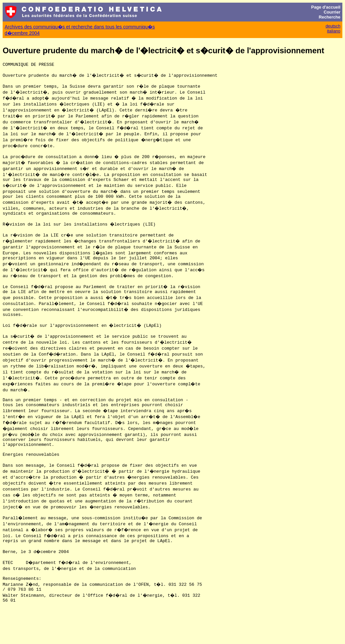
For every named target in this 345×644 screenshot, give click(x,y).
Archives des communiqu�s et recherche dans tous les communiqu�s (80, 27)
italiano (334, 31)
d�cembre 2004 (22, 33)
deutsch (333, 26)
